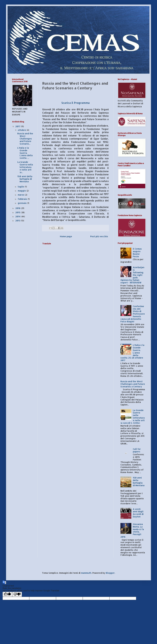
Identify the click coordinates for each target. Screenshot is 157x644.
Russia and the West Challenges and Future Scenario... (25, 139)
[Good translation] (7, 594)
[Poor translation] (17, 594)
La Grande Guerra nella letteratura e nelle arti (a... (25, 167)
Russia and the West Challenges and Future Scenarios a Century (133, 384)
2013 (18, 221)
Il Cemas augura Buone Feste (137, 253)
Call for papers (137, 450)
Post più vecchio (99, 236)
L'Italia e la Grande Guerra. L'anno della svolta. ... (25, 153)
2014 (18, 216)
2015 (18, 212)
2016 (18, 208)
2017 (18, 126)
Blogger (110, 573)
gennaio (22, 203)
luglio (21, 187)
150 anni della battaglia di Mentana (25, 179)
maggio (22, 191)
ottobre (22, 130)
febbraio (23, 199)
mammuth (86, 573)
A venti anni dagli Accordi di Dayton (138, 513)
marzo (21, 195)
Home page (66, 236)
